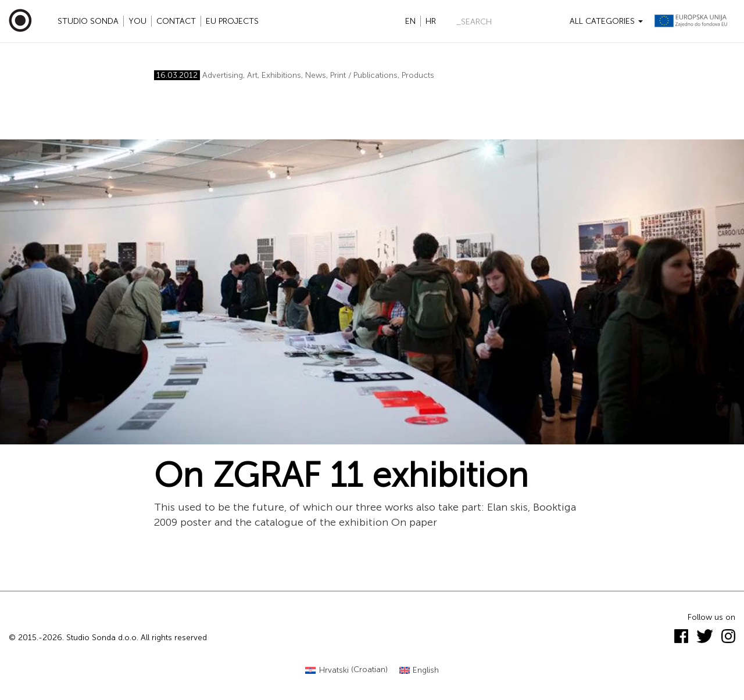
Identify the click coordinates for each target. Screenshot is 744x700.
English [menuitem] (426, 670)
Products (418, 75)
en (410, 21)
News (316, 75)
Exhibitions (281, 75)
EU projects (232, 21)
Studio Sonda (88, 21)
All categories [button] (606, 21)
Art (252, 75)
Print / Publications (364, 75)
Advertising (223, 75)
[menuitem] (346, 670)
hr (431, 21)
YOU (137, 21)
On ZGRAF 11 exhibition (341, 475)
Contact (176, 21)
